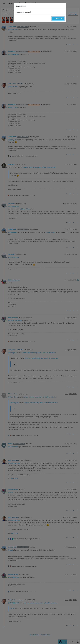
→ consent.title (58, 19)
